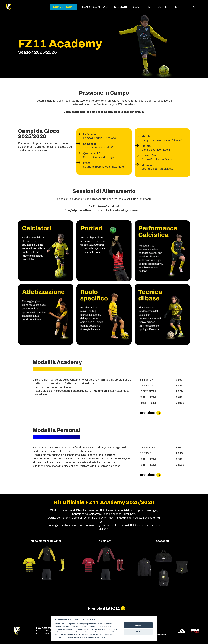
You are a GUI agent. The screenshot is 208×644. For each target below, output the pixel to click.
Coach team (142, 7)
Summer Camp (64, 7)
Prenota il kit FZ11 (104, 608)
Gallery (163, 7)
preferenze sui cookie (96, 637)
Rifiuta (138, 632)
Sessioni (120, 7)
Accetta (138, 625)
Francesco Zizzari (94, 7)
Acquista (148, 413)
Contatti (192, 7)
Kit (177, 7)
